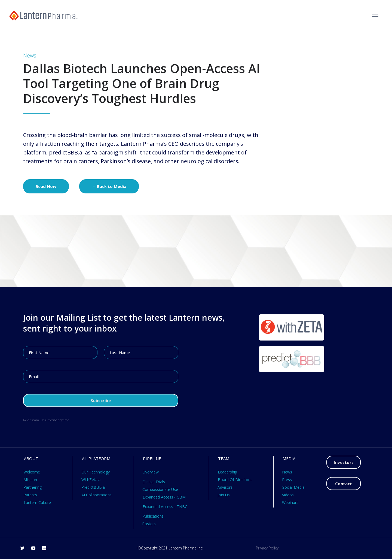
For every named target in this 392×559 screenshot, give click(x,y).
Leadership (227, 472)
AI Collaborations (97, 495)
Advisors (225, 487)
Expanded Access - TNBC (165, 507)
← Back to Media (109, 186)
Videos (288, 495)
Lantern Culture (37, 502)
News (287, 472)
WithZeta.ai (91, 480)
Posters (149, 524)
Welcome (32, 472)
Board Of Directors (235, 480)
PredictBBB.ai (94, 487)
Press (287, 480)
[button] (375, 15)
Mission (30, 480)
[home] (43, 15)
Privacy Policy (267, 548)
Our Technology (96, 472)
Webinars (290, 502)
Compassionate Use (160, 489)
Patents (30, 495)
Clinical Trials (154, 482)
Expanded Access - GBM (164, 497)
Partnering (33, 487)
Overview (151, 472)
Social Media (293, 487)
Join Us (224, 495)
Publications (153, 516)
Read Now (46, 186)
